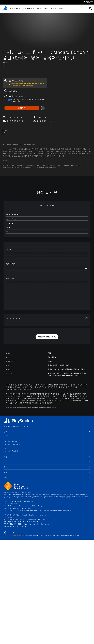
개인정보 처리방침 (18, 535)
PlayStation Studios (10, 441)
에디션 (9, 249)
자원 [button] (47, 472)
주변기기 (38, 9)
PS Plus (30, 9)
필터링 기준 (11, 264)
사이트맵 (52, 535)
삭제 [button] (86, 318)
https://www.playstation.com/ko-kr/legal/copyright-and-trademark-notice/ (62, 497)
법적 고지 (7, 535)
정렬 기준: (10, 278)
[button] (47, 337)
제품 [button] (47, 457)
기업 (5, 448)
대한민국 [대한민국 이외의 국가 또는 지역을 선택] (10, 533)
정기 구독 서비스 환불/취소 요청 (68, 535)
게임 (11, 9)
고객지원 (60, 9)
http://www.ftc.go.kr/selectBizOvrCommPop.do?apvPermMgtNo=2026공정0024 (43, 510)
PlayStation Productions (12, 445)
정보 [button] (47, 432)
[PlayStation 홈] (5, 9)
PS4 (23, 9)
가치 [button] (47, 462)
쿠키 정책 (44, 535)
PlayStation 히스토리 (11, 451)
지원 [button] (47, 467)
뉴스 (45, 9)
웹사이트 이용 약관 (33, 535)
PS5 (17, 9)
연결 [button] (47, 477)
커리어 (6, 438)
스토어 (52, 9)
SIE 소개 (6, 435)
